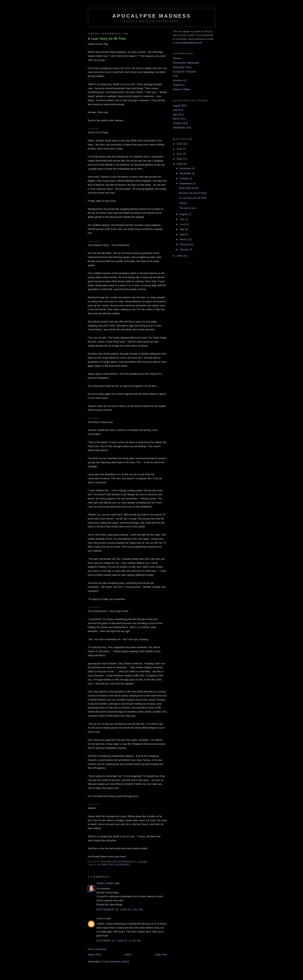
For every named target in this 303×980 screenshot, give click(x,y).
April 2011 (178, 114)
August (184, 214)
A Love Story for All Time (193, 198)
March (184, 239)
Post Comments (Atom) (116, 962)
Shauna (101, 918)
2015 (180, 144)
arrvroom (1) (180, 80)
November (186, 173)
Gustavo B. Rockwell (184, 72)
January (185, 249)
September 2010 (182, 128)
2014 (180, 149)
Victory (183, 203)
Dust (175, 76)
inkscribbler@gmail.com (189, 43)
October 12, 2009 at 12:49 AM (119, 941)
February (185, 244)
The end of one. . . (189, 208)
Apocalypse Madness (152, 16)
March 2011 (179, 119)
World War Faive (182, 67)
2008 (180, 256)
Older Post (161, 955)
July (182, 219)
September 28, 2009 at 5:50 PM (120, 910)
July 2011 (178, 110)
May (182, 229)
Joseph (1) (179, 85)
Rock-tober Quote (189, 188)
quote (186, 31)
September (186, 183)
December (186, 168)
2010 (180, 159)
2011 (180, 154)
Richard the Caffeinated (114, 865)
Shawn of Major (105, 883)
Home (128, 955)
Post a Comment (97, 949)
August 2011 (180, 106)
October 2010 (180, 123)
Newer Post (94, 955)
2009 (180, 164)
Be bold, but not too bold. (193, 193)
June (183, 224)
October (185, 178)
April (183, 234)
